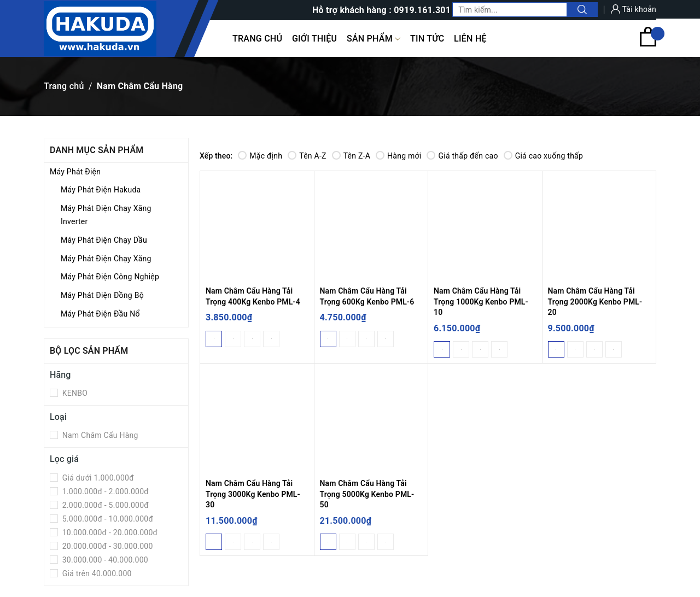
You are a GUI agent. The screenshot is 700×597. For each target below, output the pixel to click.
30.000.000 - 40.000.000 (104, 560)
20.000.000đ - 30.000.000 (107, 546)
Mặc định (260, 156)
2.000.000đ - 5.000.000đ (104, 505)
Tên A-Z (307, 156)
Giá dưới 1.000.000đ (97, 478)
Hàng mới (398, 156)
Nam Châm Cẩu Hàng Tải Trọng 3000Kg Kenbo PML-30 (253, 494)
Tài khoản (634, 9)
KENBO (74, 393)
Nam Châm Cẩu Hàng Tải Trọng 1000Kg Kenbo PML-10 (481, 302)
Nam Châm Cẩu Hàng (99, 435)
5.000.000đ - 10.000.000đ (107, 519)
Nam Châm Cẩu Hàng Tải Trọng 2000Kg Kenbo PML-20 (595, 302)
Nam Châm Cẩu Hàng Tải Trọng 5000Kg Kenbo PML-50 (367, 494)
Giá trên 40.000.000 (96, 573)
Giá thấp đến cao (462, 156)
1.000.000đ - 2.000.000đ (104, 491)
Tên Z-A (351, 156)
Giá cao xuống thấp (543, 156)
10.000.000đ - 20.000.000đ (109, 532)
